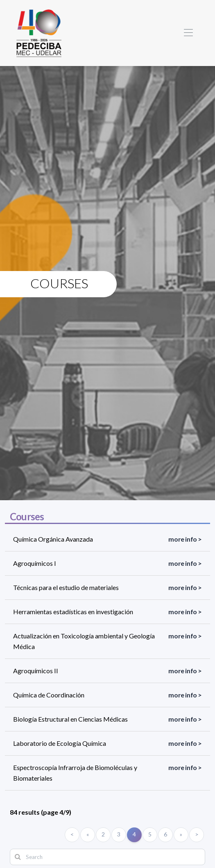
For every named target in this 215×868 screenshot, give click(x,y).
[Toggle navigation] (188, 33)
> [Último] (197, 834)
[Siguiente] (181, 835)
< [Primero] (72, 834)
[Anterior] (88, 835)
